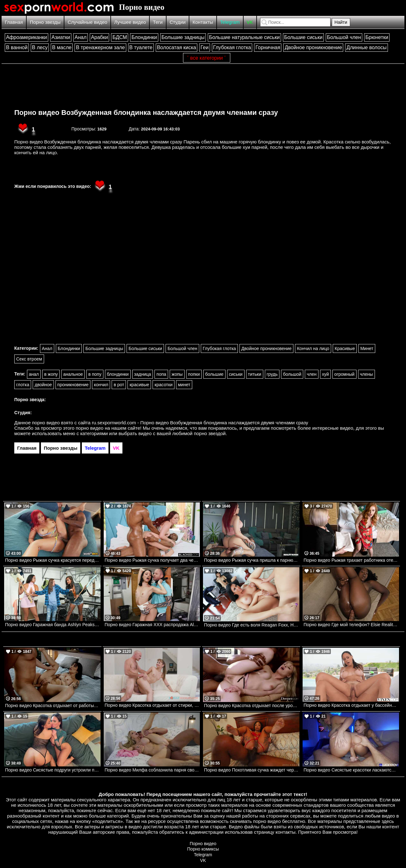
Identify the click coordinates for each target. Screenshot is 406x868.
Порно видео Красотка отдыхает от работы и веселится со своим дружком (53, 706)
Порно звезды (45, 22)
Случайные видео (87, 22)
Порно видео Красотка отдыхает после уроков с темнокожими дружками (252, 706)
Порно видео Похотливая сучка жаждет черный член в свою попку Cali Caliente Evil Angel (252, 770)
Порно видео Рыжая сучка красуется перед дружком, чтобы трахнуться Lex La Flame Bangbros (53, 560)
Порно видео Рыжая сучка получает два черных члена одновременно (152, 560)
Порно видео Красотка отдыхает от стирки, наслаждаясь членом (152, 705)
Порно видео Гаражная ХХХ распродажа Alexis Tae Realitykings (152, 625)
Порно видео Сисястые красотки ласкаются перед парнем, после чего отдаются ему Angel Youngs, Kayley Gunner (351, 770)
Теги (158, 22)
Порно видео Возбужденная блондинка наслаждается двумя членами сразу (146, 113)
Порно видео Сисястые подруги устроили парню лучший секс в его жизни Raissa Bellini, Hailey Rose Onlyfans (53, 770)
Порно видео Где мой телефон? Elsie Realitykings (351, 625)
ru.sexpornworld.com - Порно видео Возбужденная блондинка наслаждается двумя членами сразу (200, 423)
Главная (14, 22)
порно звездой (210, 433)
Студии (178, 22)
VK (250, 22)
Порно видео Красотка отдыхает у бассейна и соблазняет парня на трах (351, 705)
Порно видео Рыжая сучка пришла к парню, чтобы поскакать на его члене (252, 560)
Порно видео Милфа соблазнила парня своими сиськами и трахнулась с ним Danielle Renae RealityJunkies (152, 770)
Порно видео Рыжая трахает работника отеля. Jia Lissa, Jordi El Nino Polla (351, 560)
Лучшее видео (130, 22)
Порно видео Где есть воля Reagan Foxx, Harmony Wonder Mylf (252, 625)
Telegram (230, 22)
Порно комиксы (203, 849)
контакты (286, 832)
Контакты (203, 22)
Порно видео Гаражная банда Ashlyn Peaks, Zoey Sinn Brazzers (53, 625)
